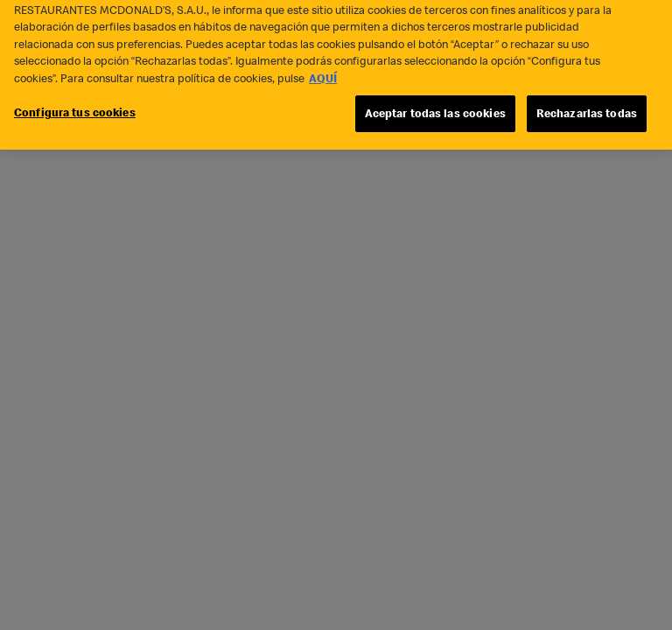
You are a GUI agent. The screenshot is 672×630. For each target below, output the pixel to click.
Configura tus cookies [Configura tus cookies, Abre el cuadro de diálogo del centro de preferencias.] (75, 104)
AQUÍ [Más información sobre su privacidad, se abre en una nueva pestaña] (323, 69)
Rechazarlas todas (587, 105)
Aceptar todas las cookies (435, 105)
